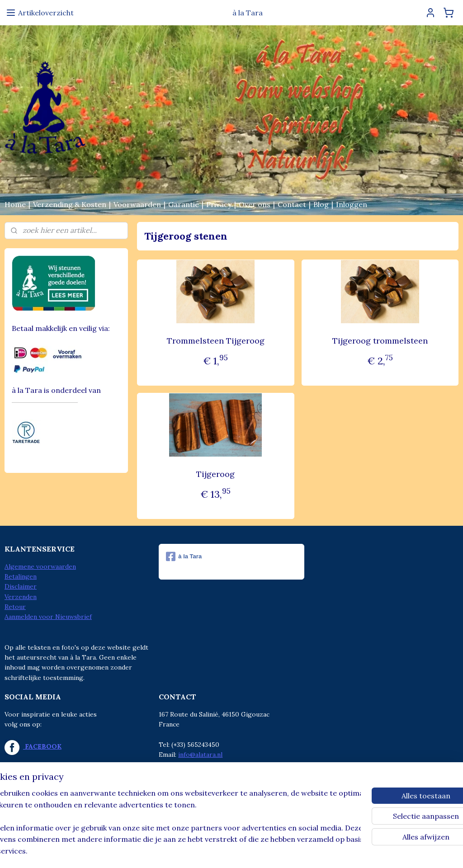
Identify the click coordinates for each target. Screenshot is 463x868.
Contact (292, 204)
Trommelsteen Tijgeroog (215, 341)
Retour (15, 607)
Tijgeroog (215, 474)
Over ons (255, 204)
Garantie (184, 204)
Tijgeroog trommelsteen (380, 341)
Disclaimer (21, 586)
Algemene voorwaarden (40, 566)
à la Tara (184, 557)
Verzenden (21, 597)
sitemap (195, 851)
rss (211, 851)
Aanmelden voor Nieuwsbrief (48, 617)
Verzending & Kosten (70, 204)
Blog (321, 204)
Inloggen (352, 204)
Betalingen (21, 576)
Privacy (219, 204)
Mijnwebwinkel (318, 851)
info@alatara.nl (200, 755)
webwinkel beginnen (243, 851)
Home (15, 204)
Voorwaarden (137, 204)
